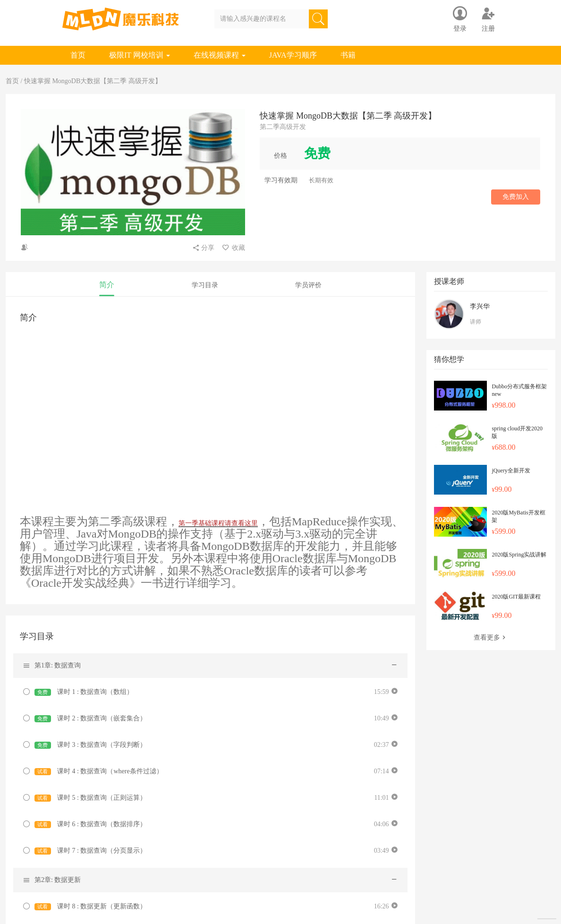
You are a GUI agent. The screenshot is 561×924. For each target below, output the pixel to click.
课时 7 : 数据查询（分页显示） (90, 851)
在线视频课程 (220, 55)
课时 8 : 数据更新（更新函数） (90, 907)
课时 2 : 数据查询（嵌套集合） (90, 719)
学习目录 (205, 285)
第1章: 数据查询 (58, 665)
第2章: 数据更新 (58, 880)
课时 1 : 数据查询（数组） (84, 692)
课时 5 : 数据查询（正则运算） (90, 798)
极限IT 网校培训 (140, 55)
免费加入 (516, 197)
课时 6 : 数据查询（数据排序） (90, 824)
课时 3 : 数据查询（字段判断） (90, 745)
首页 (78, 55)
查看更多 (491, 637)
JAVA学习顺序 (293, 55)
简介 (107, 285)
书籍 (348, 55)
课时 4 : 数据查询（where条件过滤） (99, 771)
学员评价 (308, 285)
